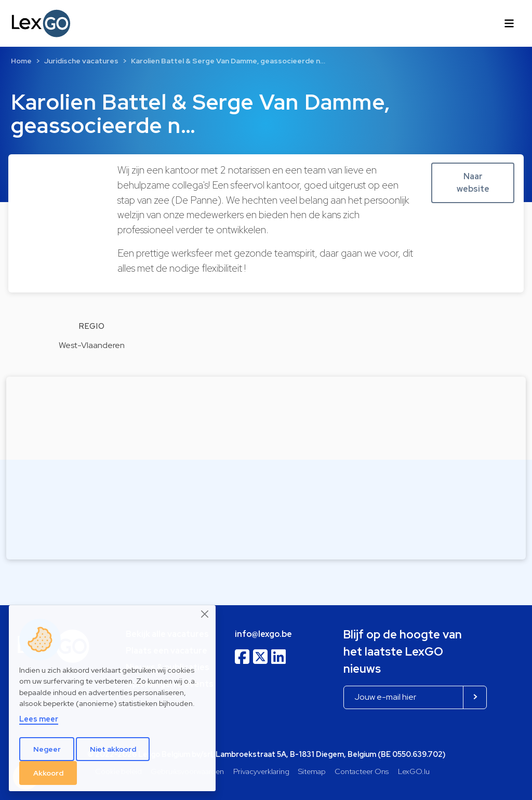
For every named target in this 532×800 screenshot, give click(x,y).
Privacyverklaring (261, 771)
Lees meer (39, 719)
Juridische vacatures (81, 61)
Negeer (47, 749)
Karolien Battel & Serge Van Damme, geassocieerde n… (228, 61)
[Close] (205, 614)
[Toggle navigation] (509, 23)
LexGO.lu (414, 771)
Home (21, 61)
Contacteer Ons (362, 771)
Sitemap (312, 771)
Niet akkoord (113, 749)
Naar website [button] (473, 183)
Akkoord (48, 773)
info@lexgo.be (263, 634)
